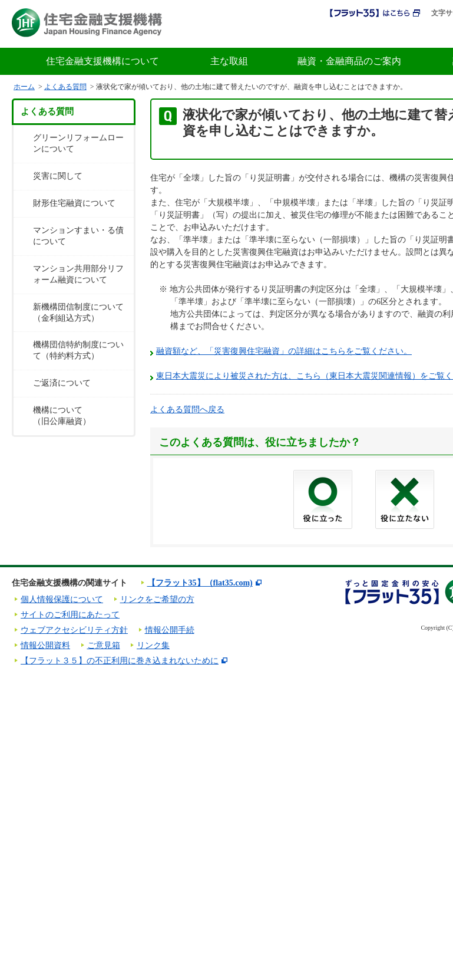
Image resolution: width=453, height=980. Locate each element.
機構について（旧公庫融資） (62, 416)
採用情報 (311, 34)
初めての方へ (373, 34)
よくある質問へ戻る (187, 410)
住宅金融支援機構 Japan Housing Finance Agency (87, 23)
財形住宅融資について (74, 203)
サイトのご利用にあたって (70, 615)
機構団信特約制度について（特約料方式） (78, 350)
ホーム (24, 87)
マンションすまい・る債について (78, 236)
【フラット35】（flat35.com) (200, 583)
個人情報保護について (62, 599)
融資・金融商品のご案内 (349, 61)
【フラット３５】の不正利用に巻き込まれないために (120, 661)
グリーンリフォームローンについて (78, 143)
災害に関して (58, 176)
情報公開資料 (45, 645)
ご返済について (62, 383)
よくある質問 (65, 87)
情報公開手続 (170, 630)
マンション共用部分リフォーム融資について (78, 274)
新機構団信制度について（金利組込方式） (78, 313)
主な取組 (229, 61)
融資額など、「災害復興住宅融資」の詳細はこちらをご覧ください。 (284, 351)
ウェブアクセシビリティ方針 (74, 630)
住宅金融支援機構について (102, 61)
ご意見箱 (104, 645)
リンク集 (153, 645)
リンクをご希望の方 (157, 599)
